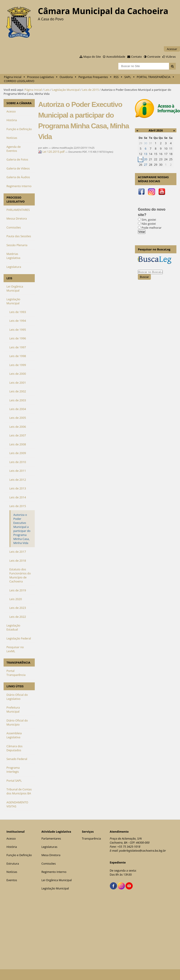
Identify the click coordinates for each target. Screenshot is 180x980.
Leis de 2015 (91, 90)
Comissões (49, 864)
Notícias (12, 872)
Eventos (12, 880)
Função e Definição (19, 855)
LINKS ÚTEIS (15, 686)
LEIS (9, 278)
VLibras (171, 57)
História (12, 847)
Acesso (11, 838)
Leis (47, 90)
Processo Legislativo (41, 77)
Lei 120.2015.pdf (52, 152)
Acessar (172, 49)
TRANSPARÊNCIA (18, 663)
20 (146, 159)
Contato (137, 57)
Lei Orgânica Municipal (57, 880)
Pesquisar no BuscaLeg (154, 249)
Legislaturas (49, 847)
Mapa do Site (92, 57)
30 (146, 143)
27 (146, 165)
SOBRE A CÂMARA (19, 103)
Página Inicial (13, 77)
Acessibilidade (116, 57)
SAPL (128, 77)
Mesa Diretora (51, 855)
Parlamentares (51, 838)
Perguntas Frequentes (93, 77)
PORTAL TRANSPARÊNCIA (154, 77)
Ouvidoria (66, 77)
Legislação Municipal (66, 90)
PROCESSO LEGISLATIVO (16, 199)
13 (146, 154)
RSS (116, 77)
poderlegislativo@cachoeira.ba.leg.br (143, 851)
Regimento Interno (54, 872)
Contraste (154, 57)
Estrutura (13, 864)
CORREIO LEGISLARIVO (19, 81)
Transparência (91, 838)
